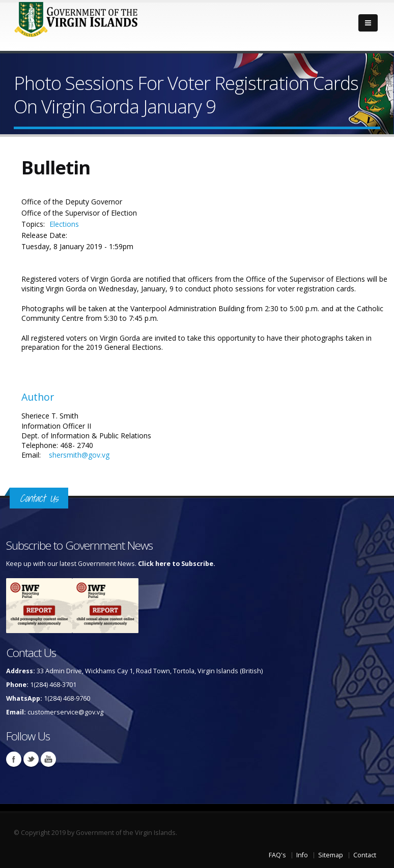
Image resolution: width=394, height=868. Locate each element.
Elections (64, 224)
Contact (365, 855)
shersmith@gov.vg (79, 455)
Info (302, 855)
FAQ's (277, 855)
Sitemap (331, 855)
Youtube (48, 759)
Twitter (31, 759)
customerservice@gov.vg (65, 712)
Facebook (14, 759)
